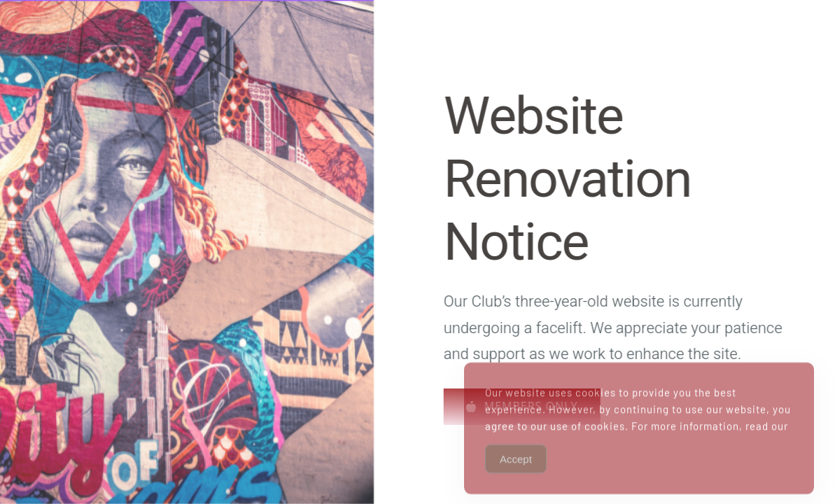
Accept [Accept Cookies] (516, 470)
